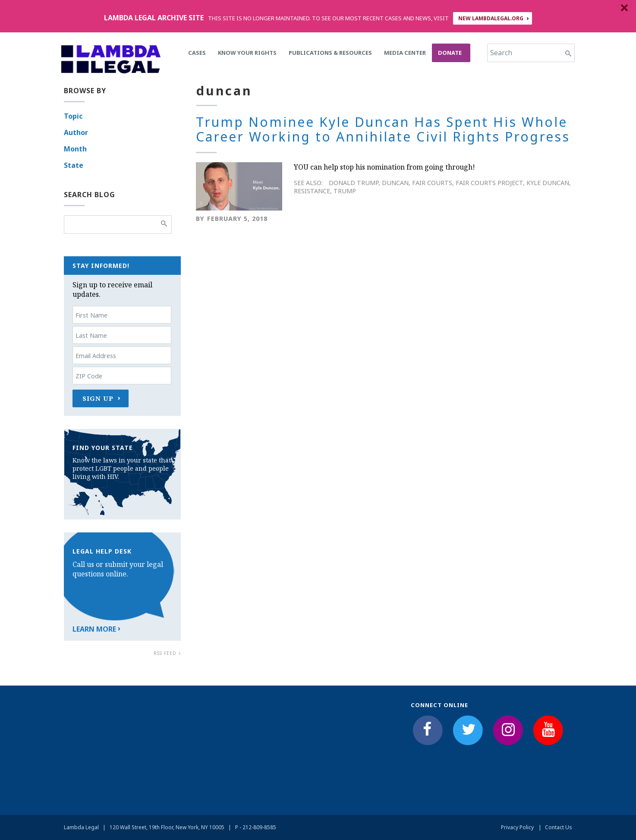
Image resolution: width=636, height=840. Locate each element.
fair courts (432, 183)
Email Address (96, 356)
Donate (450, 53)
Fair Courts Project (489, 183)
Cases (197, 53)
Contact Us (559, 827)
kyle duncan (548, 183)
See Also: (308, 183)
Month (75, 149)
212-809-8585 (259, 827)
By (200, 219)
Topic (73, 116)
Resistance (312, 191)
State (74, 165)
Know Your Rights (247, 53)
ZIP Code (89, 376)
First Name (91, 315)
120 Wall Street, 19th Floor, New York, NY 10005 (167, 827)
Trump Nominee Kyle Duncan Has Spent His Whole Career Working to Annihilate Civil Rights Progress (383, 129)
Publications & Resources (330, 53)
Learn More (94, 629)
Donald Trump (354, 183)
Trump (345, 191)
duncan (395, 183)
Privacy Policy (517, 827)
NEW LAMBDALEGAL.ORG (491, 18)
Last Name (91, 335)
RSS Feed (165, 653)
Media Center (405, 53)
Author (76, 132)
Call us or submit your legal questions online (118, 569)
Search (501, 53)
